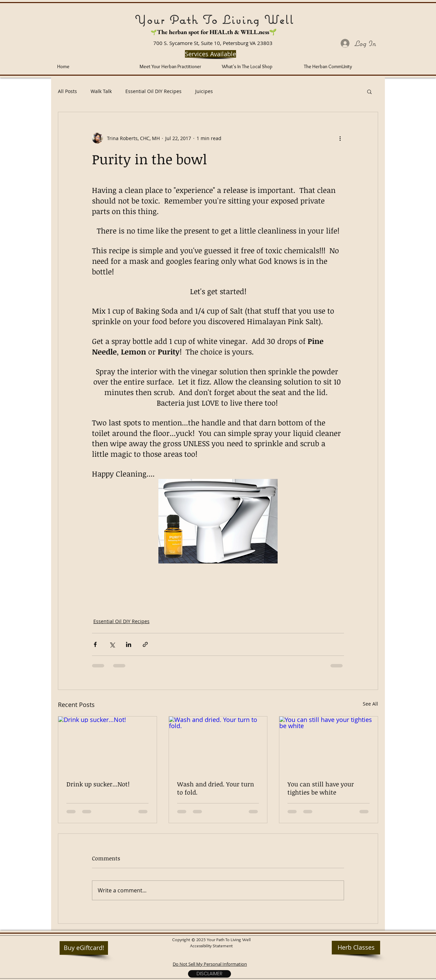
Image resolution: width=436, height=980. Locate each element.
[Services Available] (211, 54)
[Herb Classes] (356, 948)
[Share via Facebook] (95, 644)
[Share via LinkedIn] (129, 644)
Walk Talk (101, 91)
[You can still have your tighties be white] (329, 744)
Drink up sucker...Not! (98, 784)
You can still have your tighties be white (321, 788)
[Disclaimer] (209, 974)
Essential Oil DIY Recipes (153, 91)
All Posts (67, 91)
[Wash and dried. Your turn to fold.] (218, 744)
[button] (369, 91)
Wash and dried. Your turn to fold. (216, 788)
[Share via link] (145, 644)
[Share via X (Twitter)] (112, 644)
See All (370, 704)
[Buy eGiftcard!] (84, 948)
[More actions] (340, 138)
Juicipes (204, 91)
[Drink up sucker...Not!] (107, 744)
